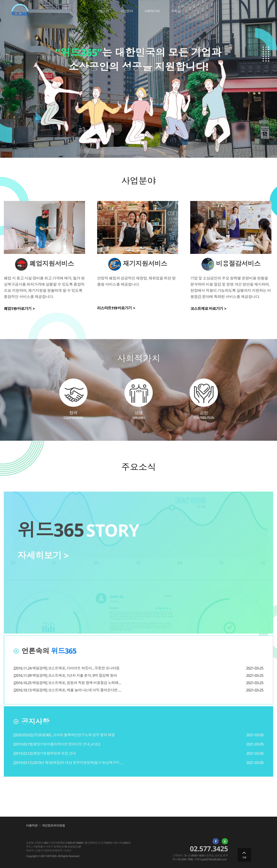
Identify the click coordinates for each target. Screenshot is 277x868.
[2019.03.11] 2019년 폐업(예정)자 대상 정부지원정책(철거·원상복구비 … (68, 763)
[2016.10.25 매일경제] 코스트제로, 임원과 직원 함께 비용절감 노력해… (67, 683)
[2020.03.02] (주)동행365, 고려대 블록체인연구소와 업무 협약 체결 (64, 735)
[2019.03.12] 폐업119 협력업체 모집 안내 (45, 753)
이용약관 (32, 825)
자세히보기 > (43, 555)
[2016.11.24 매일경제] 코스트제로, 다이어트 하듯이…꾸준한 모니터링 (67, 668)
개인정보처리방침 (53, 825)
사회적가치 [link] (152, 11)
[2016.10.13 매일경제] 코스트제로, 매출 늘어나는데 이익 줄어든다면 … (67, 690)
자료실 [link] (176, 11)
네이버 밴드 (225, 841)
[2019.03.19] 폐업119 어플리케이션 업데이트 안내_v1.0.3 (57, 744)
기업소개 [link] (103, 11)
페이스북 (216, 841)
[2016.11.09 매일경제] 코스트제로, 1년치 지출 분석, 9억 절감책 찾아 (65, 675)
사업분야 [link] (127, 11)
